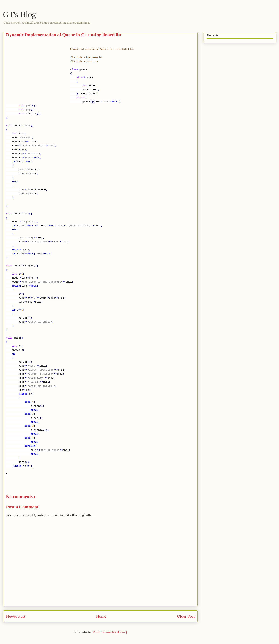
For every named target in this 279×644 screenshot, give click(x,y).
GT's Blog (19, 14)
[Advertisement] (38, 73)
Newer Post (16, 616)
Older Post (186, 616)
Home (101, 616)
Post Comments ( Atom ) (110, 632)
